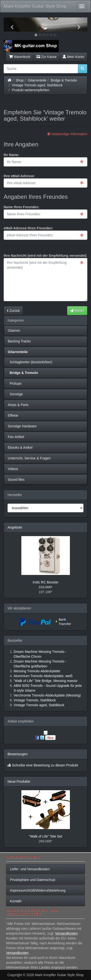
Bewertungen (18, 754)
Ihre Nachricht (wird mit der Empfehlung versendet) (45, 256)
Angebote (15, 527)
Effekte (13, 415)
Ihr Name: (12, 155)
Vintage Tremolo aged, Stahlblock (37, 85)
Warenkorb (20, 57)
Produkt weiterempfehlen (31, 90)
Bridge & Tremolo (64, 80)
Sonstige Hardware (22, 426)
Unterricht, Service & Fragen (29, 458)
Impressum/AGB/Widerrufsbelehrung (38, 890)
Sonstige (15, 394)
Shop (20, 80)
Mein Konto (73, 57)
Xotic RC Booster (45, 582)
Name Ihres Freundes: (21, 207)
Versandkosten (66, 933)
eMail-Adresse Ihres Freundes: (28, 228)
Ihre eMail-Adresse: (19, 176)
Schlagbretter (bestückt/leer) (30, 362)
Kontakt (16, 901)
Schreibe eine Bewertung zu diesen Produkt (45, 765)
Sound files (16, 480)
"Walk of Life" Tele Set (45, 836)
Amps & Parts (18, 405)
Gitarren (14, 331)
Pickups (15, 383)
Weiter (77, 311)
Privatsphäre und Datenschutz (33, 880)
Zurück (13, 311)
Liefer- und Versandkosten (30, 869)
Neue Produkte (19, 781)
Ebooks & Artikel (20, 448)
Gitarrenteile (37, 80)
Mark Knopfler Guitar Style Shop (35, 6)
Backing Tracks (19, 341)
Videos (13, 469)
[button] (10, 25)
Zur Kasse (46, 57)
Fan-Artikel (16, 437)
